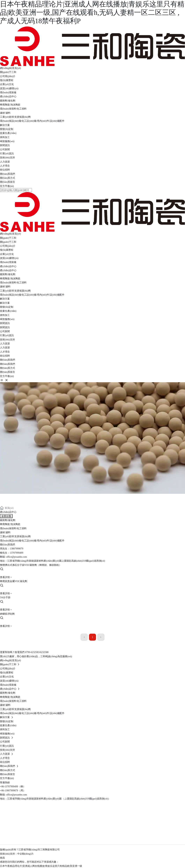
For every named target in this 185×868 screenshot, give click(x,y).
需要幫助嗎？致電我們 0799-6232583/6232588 (24, 652)
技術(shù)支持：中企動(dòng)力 (17, 854)
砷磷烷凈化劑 (7, 614)
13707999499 (16, 553)
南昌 (2, 858)
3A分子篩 (5, 597)
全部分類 (6, 516)
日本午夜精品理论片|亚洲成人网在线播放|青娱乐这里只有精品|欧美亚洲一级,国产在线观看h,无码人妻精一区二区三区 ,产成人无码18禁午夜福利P (92, 12)
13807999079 (16, 549)
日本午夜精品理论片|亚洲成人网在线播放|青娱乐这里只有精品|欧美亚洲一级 (41, 866)
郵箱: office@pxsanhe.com (13, 795)
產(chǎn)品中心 (19, 497)
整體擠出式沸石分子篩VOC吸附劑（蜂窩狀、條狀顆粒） (31, 565)
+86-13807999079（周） (13, 790)
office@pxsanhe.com (16, 557)
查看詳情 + (6, 577)
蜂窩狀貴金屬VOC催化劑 (14, 581)
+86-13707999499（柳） (13, 786)
